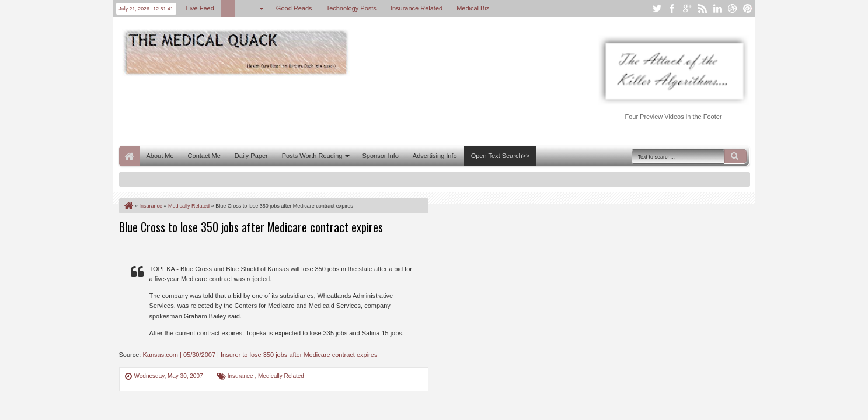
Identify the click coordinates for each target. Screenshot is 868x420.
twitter (657, 8)
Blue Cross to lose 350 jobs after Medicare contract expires (251, 227)
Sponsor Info (380, 156)
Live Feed (200, 8)
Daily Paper (251, 156)
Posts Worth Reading (312, 156)
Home (129, 156)
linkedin (717, 8)
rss (702, 8)
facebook (672, 8)
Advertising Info (435, 156)
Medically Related (281, 376)
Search (735, 156)
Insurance (241, 376)
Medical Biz (473, 8)
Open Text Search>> (501, 156)
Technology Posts (351, 8)
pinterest (748, 8)
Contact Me (204, 156)
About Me (160, 156)
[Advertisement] (332, 110)
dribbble (733, 8)
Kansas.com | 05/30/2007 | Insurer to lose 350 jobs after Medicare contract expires (260, 355)
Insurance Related (416, 8)
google (687, 8)
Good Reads (294, 8)
